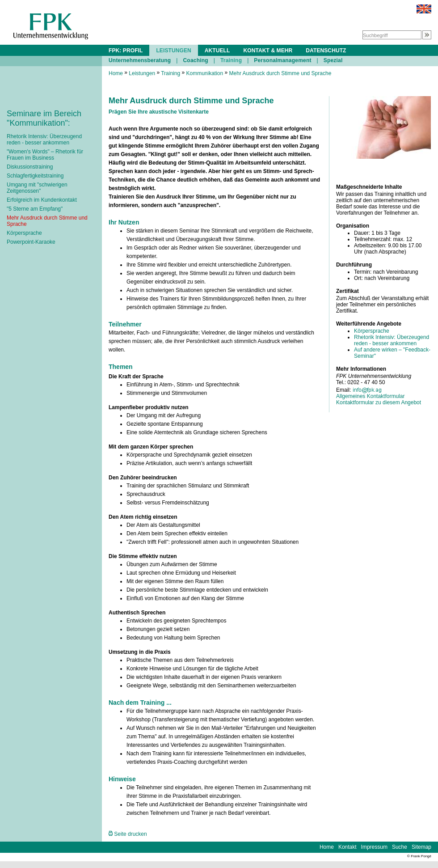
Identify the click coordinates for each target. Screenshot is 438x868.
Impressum (374, 847)
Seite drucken (128, 834)
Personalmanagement (282, 60)
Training (231, 60)
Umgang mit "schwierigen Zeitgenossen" (37, 188)
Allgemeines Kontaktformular (370, 396)
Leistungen (142, 73)
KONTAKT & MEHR (268, 51)
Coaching (195, 60)
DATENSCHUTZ (326, 51)
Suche (400, 847)
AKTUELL (217, 51)
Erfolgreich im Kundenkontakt (42, 200)
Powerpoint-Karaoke (31, 242)
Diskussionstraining (30, 167)
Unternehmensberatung (140, 60)
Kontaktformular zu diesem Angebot (379, 402)
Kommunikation (204, 73)
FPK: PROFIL (126, 51)
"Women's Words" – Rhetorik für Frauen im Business (45, 155)
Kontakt (347, 847)
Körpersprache (24, 233)
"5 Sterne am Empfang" (35, 209)
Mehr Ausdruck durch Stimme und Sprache (280, 73)
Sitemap (421, 847)
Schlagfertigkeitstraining (35, 176)
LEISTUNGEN (173, 51)
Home (116, 73)
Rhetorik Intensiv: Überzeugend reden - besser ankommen (44, 140)
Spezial (333, 60)
